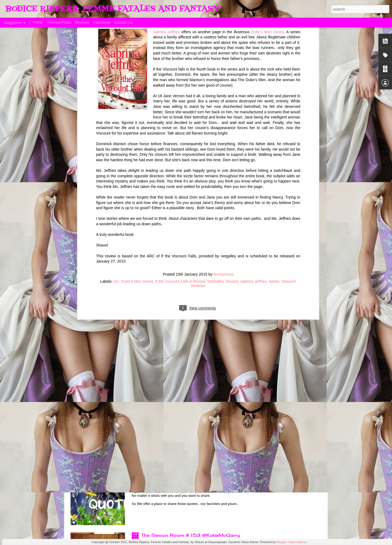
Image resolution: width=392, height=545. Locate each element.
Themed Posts (59, 22)
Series (274, 157)
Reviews (82, 22)
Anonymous (223, 150)
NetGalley (215, 157)
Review (232, 157)
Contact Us (123, 22)
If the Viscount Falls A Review (180, 157)
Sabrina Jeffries (253, 157)
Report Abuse (298, 542)
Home (38, 22)
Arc (116, 157)
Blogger (282, 542)
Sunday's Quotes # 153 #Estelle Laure (188, 473)
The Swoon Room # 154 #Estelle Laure (189, 412)
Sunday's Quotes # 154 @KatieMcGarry (189, 350)
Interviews (102, 22)
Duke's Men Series (137, 157)
